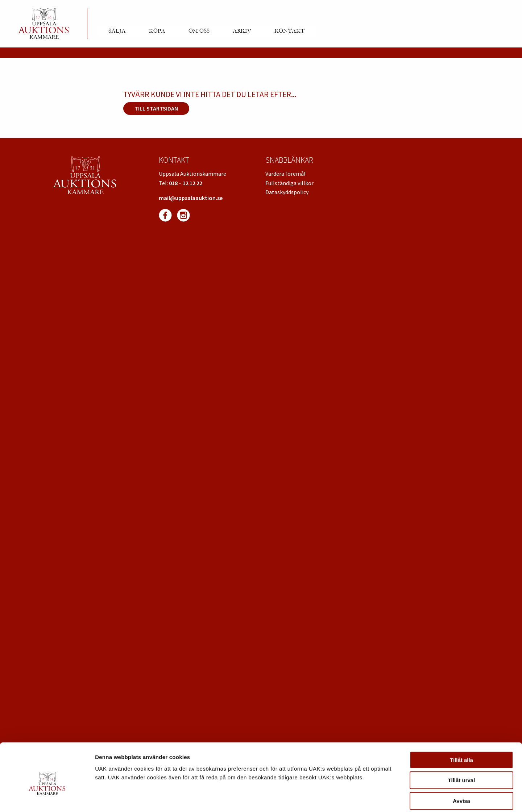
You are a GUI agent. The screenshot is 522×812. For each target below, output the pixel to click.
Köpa (157, 31)
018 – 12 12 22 (186, 183)
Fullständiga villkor (289, 183)
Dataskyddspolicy (287, 192)
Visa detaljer (394, 798)
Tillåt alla (461, 725)
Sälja (117, 31)
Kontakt (289, 31)
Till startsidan (156, 108)
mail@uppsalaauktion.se (191, 198)
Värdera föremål (285, 174)
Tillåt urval (462, 746)
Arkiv (242, 31)
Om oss (199, 31)
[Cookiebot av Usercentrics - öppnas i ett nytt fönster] (47, 798)
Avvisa (461, 766)
